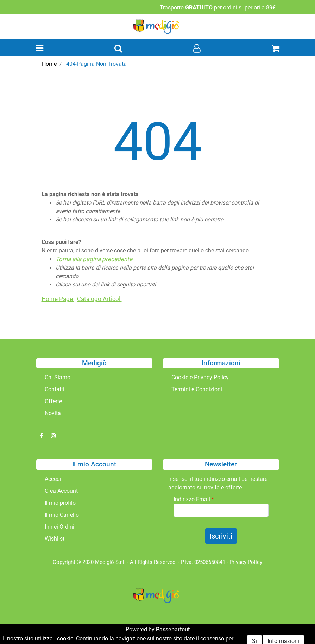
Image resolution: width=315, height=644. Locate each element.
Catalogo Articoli (99, 299)
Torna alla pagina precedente (94, 259)
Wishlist (55, 539)
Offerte (53, 401)
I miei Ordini (59, 527)
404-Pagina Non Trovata (96, 64)
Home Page (58, 299)
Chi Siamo (58, 377)
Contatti (55, 389)
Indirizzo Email (194, 499)
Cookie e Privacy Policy (200, 377)
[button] (118, 49)
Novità (53, 413)
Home (49, 64)
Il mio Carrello (62, 515)
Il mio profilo (60, 503)
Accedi (53, 479)
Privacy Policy (246, 562)
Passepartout (173, 629)
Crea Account (61, 491)
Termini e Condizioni (197, 389)
